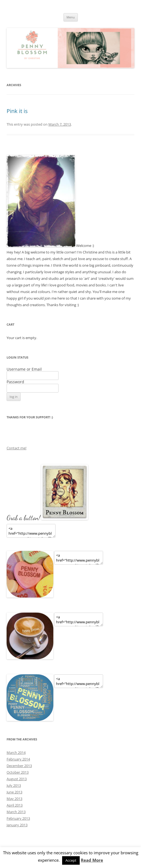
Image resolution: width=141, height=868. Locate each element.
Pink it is (17, 111)
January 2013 (17, 825)
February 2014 (18, 759)
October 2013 (18, 772)
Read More (92, 860)
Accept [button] (71, 860)
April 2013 (15, 805)
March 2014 (16, 753)
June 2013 (14, 792)
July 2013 (14, 785)
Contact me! (16, 448)
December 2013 (19, 766)
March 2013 (16, 812)
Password (15, 382)
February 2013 (18, 818)
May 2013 (14, 799)
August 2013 (17, 779)
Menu (71, 17)
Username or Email (24, 369)
